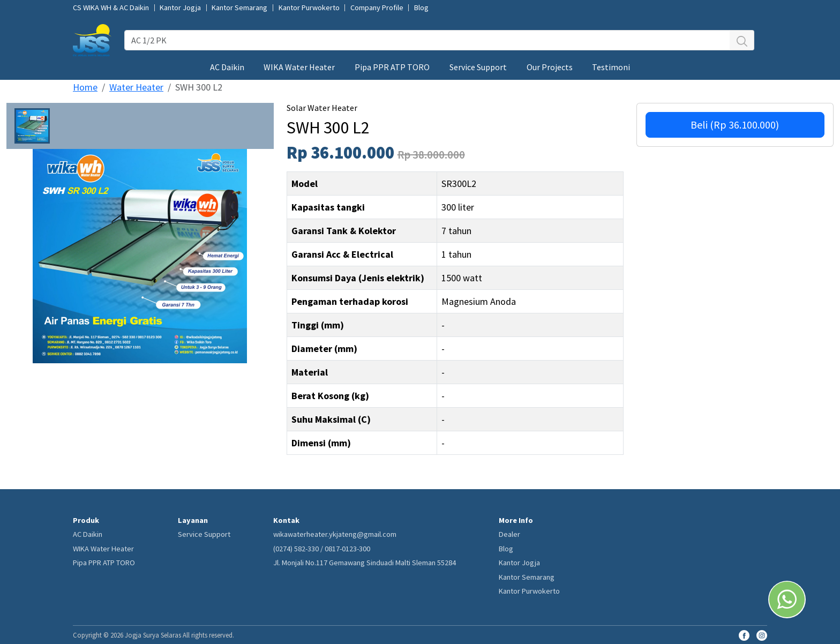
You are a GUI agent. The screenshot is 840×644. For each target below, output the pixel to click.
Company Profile (377, 8)
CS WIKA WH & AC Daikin (111, 8)
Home (85, 87)
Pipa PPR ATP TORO (392, 67)
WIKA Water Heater (299, 67)
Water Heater (136, 87)
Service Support (478, 67)
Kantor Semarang (239, 8)
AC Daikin (227, 67)
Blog (421, 8)
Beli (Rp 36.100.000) (735, 125)
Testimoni (611, 67)
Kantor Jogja (180, 8)
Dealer (509, 534)
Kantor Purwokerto (309, 8)
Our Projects (550, 67)
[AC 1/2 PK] (427, 40)
